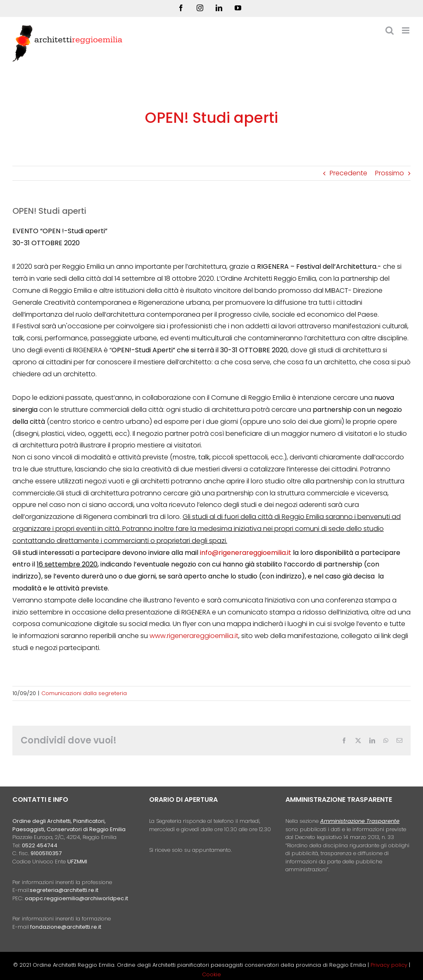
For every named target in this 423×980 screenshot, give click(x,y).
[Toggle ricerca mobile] (390, 30)
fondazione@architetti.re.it (66, 927)
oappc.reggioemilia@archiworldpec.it (76, 898)
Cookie (211, 974)
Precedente (348, 173)
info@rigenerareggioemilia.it (246, 553)
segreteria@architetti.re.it (64, 890)
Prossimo (390, 173)
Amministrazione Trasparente (360, 821)
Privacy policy (390, 965)
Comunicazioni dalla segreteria (84, 693)
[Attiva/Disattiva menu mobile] (406, 30)
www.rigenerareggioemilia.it (194, 636)
